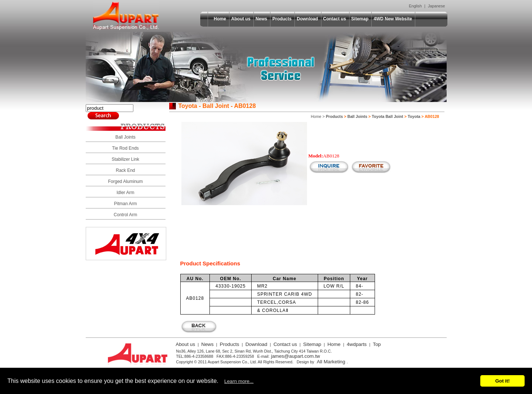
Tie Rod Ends (125, 148)
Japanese (436, 6)
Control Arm (125, 215)
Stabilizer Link (125, 159)
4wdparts (357, 344)
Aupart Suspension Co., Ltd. (126, 16)
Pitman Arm (125, 204)
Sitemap (360, 19)
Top (377, 344)
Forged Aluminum (125, 181)
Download (307, 19)
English (415, 6)
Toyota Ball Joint (387, 116)
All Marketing (331, 362)
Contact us (335, 19)
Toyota (414, 116)
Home (220, 19)
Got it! (502, 381)
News (261, 19)
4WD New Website (393, 19)
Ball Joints (125, 137)
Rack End (125, 170)
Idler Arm (125, 193)
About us (241, 19)
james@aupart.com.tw (295, 356)
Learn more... (239, 381)
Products (282, 19)
